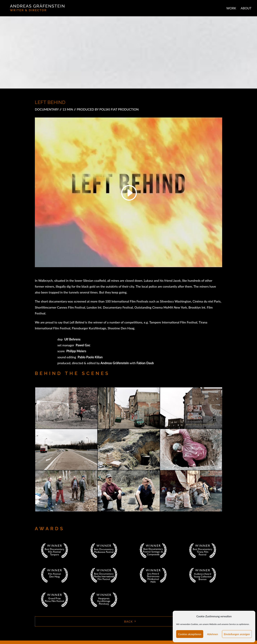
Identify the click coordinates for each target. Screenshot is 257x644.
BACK (128, 621)
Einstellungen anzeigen (237, 634)
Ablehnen (213, 634)
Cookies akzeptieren (190, 634)
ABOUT (246, 8)
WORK (231, 8)
